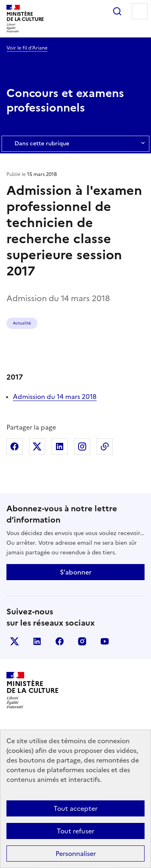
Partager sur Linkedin (60, 446)
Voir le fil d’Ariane (27, 48)
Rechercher (117, 11)
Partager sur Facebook (14, 446)
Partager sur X (37, 446)
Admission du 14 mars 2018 (55, 397)
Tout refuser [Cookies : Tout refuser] (75, 831)
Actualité (22, 323)
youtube (105, 641)
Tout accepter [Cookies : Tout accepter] (75, 808)
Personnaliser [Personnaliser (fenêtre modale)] (76, 854)
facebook (60, 641)
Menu (140, 11)
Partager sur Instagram (82, 446)
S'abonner (76, 572)
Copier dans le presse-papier (105, 446)
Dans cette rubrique (75, 144)
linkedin (37, 641)
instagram (82, 641)
